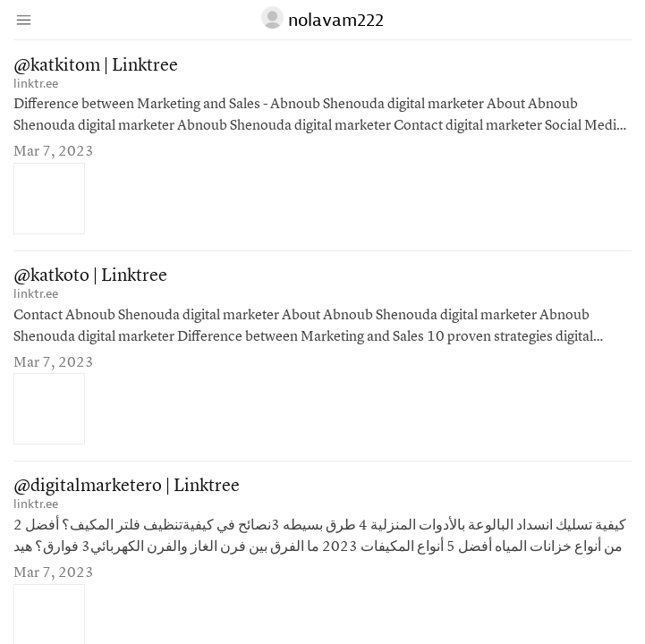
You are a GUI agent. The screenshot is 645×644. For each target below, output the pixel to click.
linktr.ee (36, 84)
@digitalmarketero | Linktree (127, 487)
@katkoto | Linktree (90, 276)
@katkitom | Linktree (96, 66)
